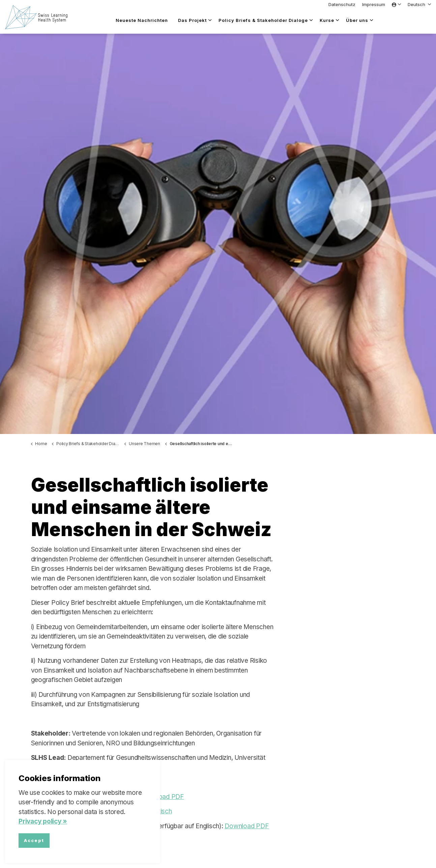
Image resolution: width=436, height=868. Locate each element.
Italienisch (158, 811)
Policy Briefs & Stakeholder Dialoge (263, 20)
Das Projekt (192, 20)
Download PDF (162, 797)
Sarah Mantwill (124, 782)
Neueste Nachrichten (142, 20)
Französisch (123, 811)
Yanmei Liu (85, 782)
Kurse (327, 20)
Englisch (91, 811)
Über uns (357, 20)
